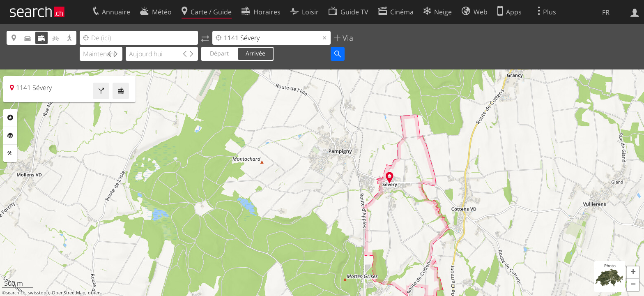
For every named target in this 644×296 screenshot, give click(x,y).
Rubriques (10, 118)
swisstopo (39, 293)
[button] (633, 273)
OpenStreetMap (69, 293)
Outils (10, 153)
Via (347, 38)
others (95, 293)
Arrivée (255, 53)
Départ (219, 53)
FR (606, 12)
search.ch (16, 293)
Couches (10, 136)
